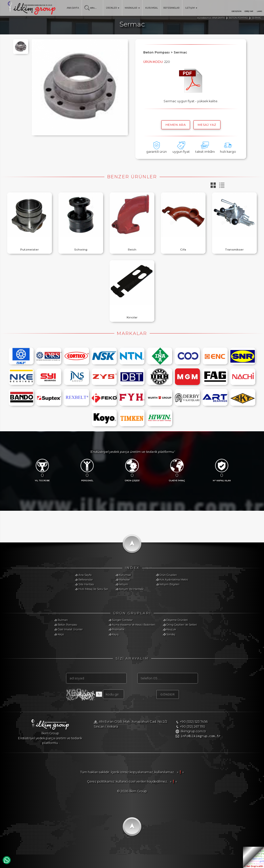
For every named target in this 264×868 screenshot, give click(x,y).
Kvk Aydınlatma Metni (174, 580)
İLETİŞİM (191, 8)
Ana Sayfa (85, 575)
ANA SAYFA (73, 8)
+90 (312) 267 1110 (192, 727)
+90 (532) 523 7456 (194, 722)
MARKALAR (132, 8)
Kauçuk (171, 629)
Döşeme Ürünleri (177, 620)
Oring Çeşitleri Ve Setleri (182, 625)
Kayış (115, 634)
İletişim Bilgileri (169, 584)
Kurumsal (125, 575)
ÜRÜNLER (113, 8)
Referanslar (86, 580)
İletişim (123, 584)
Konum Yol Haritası (131, 589)
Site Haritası (86, 584)
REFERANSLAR (171, 8)
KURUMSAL (152, 8)
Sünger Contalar (122, 620)
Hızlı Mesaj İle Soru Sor (93, 589)
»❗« (180, 772)
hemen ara (176, 125)
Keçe (61, 634)
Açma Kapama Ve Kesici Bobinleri (133, 625)
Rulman (63, 620)
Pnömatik (118, 629)
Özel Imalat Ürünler (70, 629)
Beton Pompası (67, 625)
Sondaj (171, 634)
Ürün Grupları (168, 575)
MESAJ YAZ (207, 125)
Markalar (124, 580)
